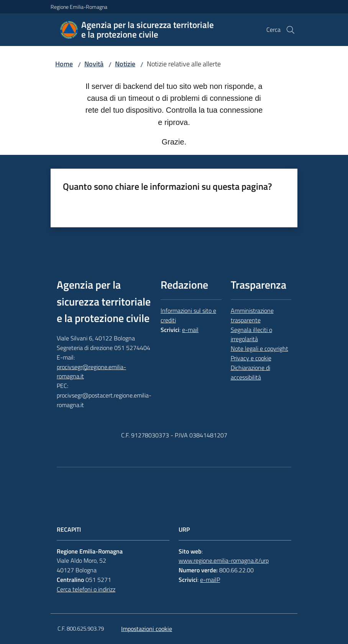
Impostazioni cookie (147, 629)
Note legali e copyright (259, 348)
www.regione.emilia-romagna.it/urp (224, 560)
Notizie (125, 64)
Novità (94, 64)
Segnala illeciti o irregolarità (251, 334)
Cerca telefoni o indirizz (86, 589)
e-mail (190, 330)
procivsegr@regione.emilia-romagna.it (91, 372)
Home (64, 64)
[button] (291, 30)
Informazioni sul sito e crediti (188, 315)
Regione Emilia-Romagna (79, 7)
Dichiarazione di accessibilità (250, 372)
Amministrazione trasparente (252, 315)
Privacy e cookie (251, 358)
